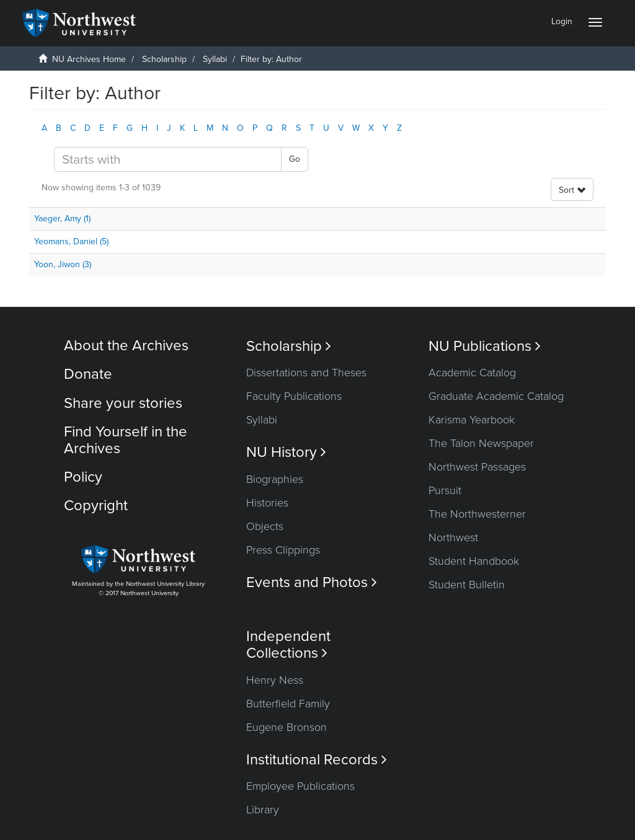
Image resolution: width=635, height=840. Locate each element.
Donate (88, 374)
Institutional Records (317, 760)
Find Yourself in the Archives (126, 440)
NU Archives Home (89, 59)
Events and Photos (312, 582)
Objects (265, 526)
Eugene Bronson (286, 727)
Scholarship (164, 59)
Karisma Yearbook (472, 420)
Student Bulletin (467, 585)
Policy (83, 477)
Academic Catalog (472, 373)
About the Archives (126, 346)
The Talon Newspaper (481, 443)
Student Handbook (474, 561)
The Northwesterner (477, 514)
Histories (267, 503)
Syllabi (215, 59)
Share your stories (123, 403)
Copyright (96, 506)
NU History (286, 452)
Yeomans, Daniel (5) (71, 241)
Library (263, 810)
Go (295, 159)
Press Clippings (283, 550)
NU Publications (485, 346)
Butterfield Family (288, 704)
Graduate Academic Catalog (496, 396)
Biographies (275, 479)
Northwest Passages (477, 467)
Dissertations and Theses (306, 373)
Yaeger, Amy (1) (62, 219)
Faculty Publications (294, 396)
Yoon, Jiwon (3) (63, 264)
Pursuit (445, 490)
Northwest (453, 537)
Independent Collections (288, 645)
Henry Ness (275, 680)
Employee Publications (300, 786)
